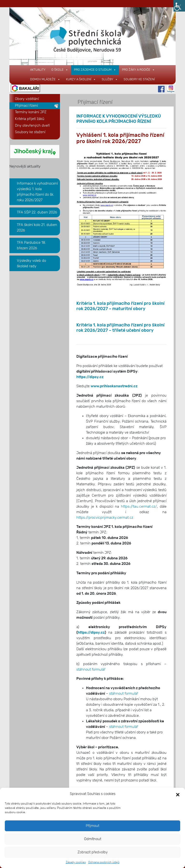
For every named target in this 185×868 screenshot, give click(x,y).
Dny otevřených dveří (32, 126)
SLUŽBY (110, 79)
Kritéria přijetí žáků (30, 119)
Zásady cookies (76, 862)
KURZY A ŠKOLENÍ (81, 79)
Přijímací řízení (26, 106)
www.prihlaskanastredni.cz (114, 386)
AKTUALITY (38, 70)
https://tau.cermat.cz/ (139, 507)
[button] (178, 794)
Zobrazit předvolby (93, 852)
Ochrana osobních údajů (104, 862)
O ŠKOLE (60, 70)
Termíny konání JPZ (31, 112)
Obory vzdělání (27, 99)
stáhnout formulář (91, 670)
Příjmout (92, 826)
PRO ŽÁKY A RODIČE (138, 70)
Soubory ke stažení (139, 79)
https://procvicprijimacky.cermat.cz (105, 518)
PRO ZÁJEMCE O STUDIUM (95, 70)
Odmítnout (93, 839)
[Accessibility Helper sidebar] (179, 6)
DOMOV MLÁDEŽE (45, 79)
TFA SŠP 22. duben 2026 (37, 212)
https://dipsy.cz (90, 377)
